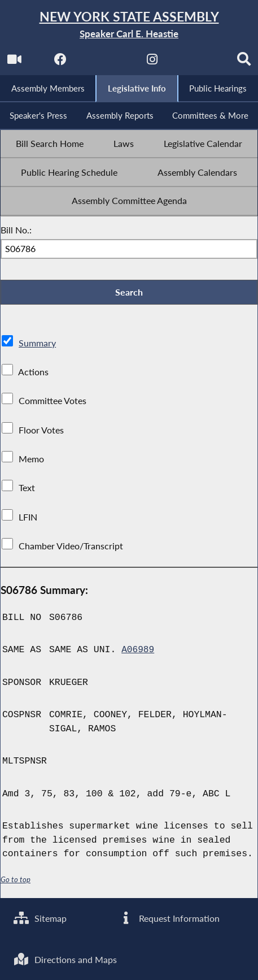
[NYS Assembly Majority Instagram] (152, 63)
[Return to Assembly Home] (129, 25)
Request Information (169, 917)
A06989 (138, 653)
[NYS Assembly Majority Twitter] (106, 63)
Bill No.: (16, 232)
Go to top (16, 883)
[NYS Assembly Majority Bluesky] (198, 63)
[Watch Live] (13, 63)
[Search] (245, 63)
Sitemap (40, 917)
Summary (37, 346)
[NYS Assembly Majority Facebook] (60, 63)
